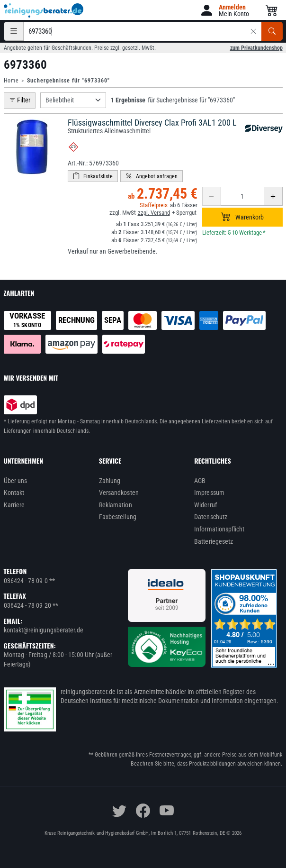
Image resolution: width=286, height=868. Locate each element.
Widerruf (206, 505)
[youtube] (167, 811)
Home (11, 81)
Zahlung (110, 481)
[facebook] (143, 811)
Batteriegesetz (214, 541)
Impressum (209, 493)
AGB (200, 481)
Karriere (14, 505)
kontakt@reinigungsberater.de (44, 630)
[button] (224, 10)
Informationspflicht (219, 529)
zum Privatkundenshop (256, 48)
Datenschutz (211, 517)
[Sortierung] (73, 100)
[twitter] (119, 811)
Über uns (16, 481)
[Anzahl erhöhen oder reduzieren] (242, 196)
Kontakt (14, 493)
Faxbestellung (118, 517)
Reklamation (116, 505)
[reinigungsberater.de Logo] (44, 10)
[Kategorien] (14, 31)
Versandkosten (119, 493)
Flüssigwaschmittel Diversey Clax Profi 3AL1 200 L (152, 123)
